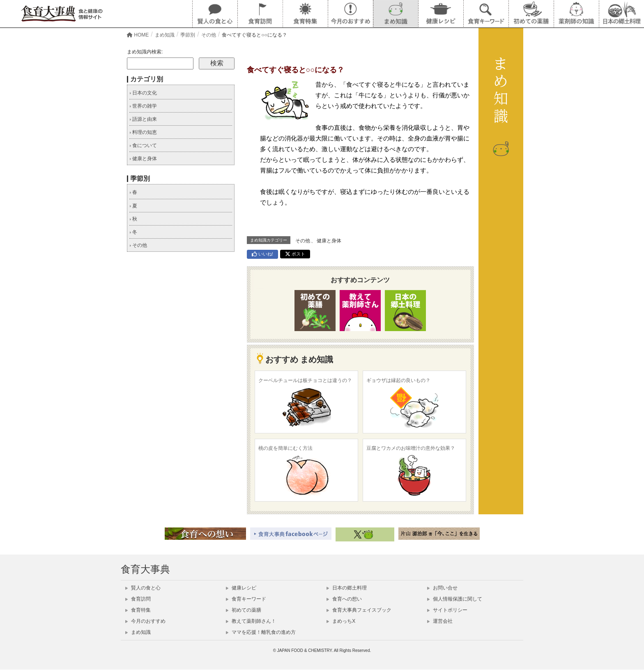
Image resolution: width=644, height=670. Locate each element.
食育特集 (138, 610)
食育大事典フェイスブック (359, 610)
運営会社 (440, 621)
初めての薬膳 (244, 610)
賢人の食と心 (143, 588)
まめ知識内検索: (145, 52)
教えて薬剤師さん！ (251, 621)
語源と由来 (143, 119)
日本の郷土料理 (347, 588)
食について (143, 145)
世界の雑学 (143, 106)
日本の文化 (143, 93)
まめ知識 (138, 632)
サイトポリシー (447, 610)
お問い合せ (442, 588)
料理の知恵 (143, 132)
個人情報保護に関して (455, 599)
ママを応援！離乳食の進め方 (261, 632)
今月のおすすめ (145, 621)
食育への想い (344, 599)
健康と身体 (329, 241)
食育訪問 (138, 599)
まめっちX (341, 621)
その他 (303, 241)
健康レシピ (241, 588)
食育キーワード (246, 599)
